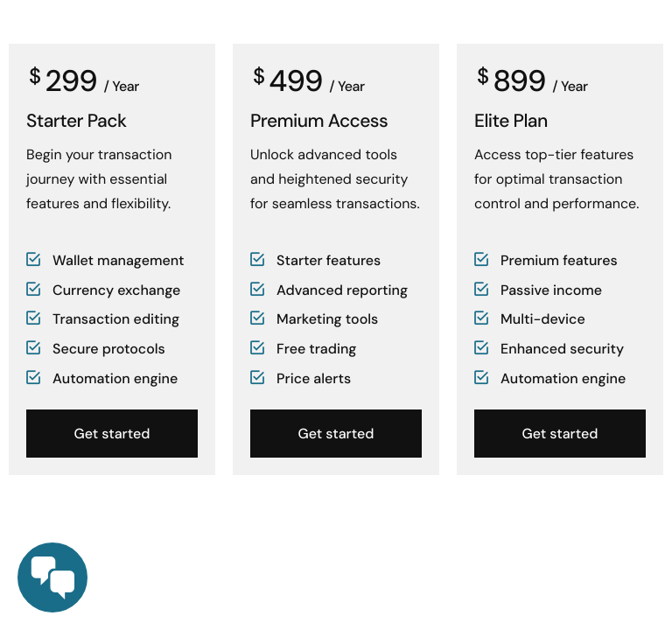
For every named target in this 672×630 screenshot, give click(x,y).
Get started (112, 434)
